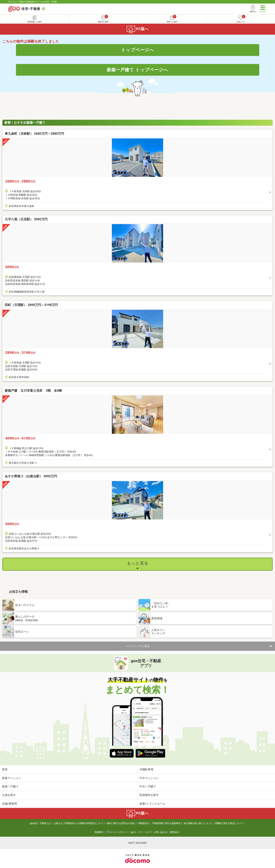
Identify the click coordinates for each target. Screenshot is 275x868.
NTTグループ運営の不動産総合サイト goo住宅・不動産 (33, 2)
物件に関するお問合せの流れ (121, 823)
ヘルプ (147, 832)
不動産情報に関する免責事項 (166, 823)
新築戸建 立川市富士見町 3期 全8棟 (33, 391)
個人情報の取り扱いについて (198, 823)
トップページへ (138, 50)
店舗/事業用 (9, 804)
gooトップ (136, 832)
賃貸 (5, 769)
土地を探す (9, 795)
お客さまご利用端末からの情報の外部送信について (79, 823)
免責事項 (99, 832)
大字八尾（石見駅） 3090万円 (26, 219)
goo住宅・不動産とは (40, 823)
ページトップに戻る (137, 646)
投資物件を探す (149, 795)
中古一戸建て (148, 786)
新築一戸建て (10, 786)
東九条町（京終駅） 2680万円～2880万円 (34, 134)
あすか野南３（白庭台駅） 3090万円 (31, 476)
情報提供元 (144, 823)
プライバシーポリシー (117, 832)
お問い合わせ (160, 832)
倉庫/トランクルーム (152, 804)
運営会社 (174, 832)
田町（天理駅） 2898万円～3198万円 (31, 305)
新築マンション (12, 778)
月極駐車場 (146, 769)
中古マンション (149, 778)
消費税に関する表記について (229, 823)
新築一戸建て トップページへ (138, 70)
